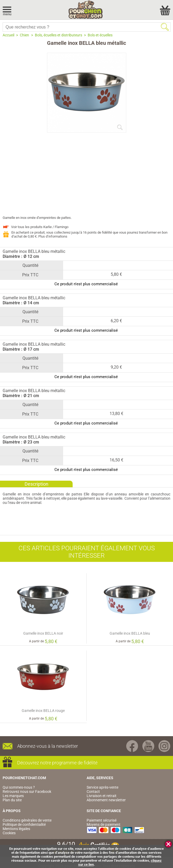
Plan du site (12, 800)
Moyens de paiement (104, 824)
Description (36, 484)
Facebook (132, 746)
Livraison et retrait (102, 796)
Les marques (13, 796)
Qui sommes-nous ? (19, 787)
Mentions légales (16, 829)
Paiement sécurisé (102, 820)
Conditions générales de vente (27, 820)
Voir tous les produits (40, 227)
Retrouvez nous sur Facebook (27, 792)
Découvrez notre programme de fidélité (57, 763)
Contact (93, 792)
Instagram (164, 746)
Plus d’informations (53, 236)
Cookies (9, 833)
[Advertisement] (86, 176)
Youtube (148, 746)
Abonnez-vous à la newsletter (48, 746)
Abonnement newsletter (106, 800)
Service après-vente (102, 787)
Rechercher (165, 27)
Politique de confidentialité (24, 824)
